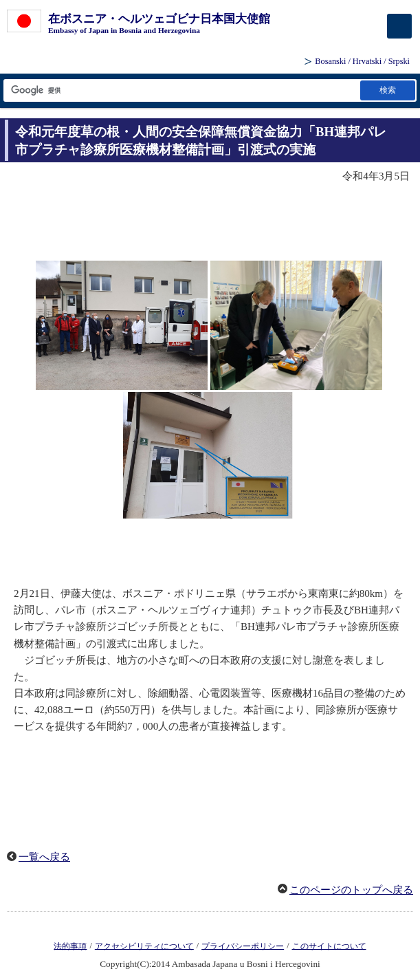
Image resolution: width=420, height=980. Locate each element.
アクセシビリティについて (144, 946)
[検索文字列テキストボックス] (181, 90)
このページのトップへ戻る (351, 890)
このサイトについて (329, 946)
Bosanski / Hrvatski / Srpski (362, 61)
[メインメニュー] (399, 26)
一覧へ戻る (44, 857)
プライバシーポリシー (243, 946)
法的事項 (70, 946)
